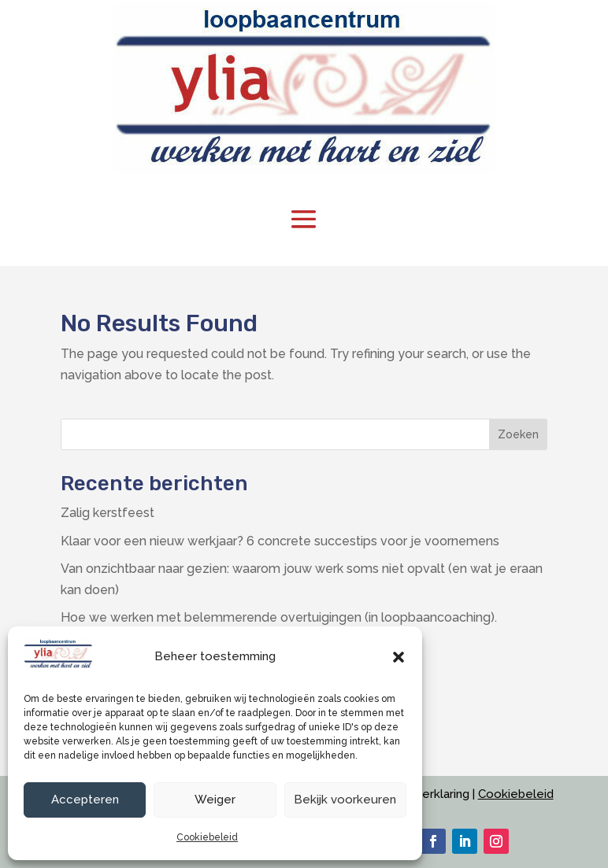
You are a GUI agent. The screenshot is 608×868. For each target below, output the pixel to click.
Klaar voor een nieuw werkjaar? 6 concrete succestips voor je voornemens (280, 541)
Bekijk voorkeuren (345, 800)
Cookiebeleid (207, 837)
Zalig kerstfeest (108, 513)
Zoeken (518, 434)
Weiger (215, 800)
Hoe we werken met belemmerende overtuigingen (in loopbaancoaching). (279, 617)
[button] (399, 657)
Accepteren (85, 800)
